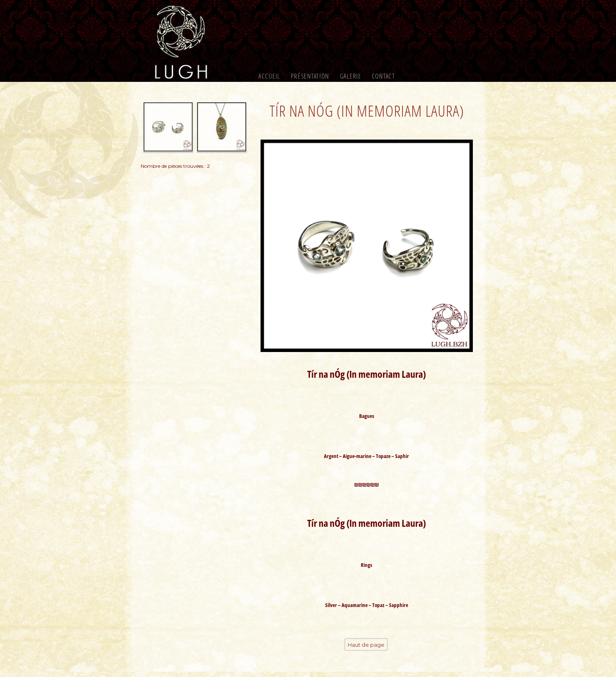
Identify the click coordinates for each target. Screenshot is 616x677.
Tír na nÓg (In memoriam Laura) (367, 110)
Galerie (351, 76)
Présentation (310, 76)
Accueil (270, 76)
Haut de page (366, 650)
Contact (384, 76)
